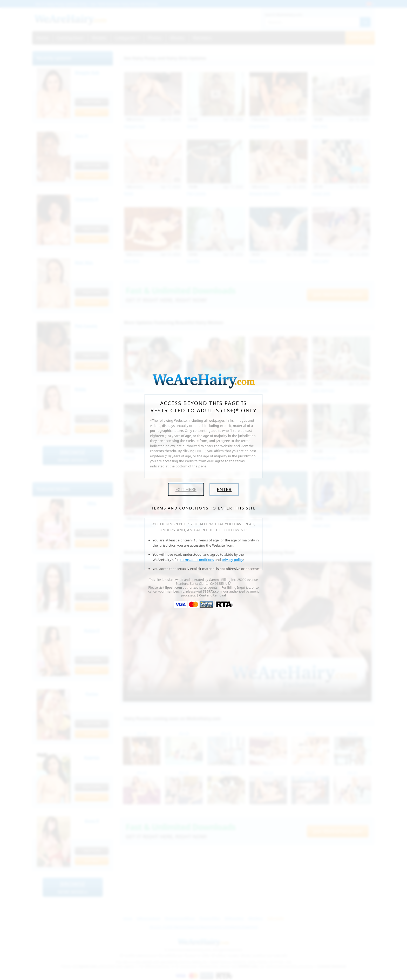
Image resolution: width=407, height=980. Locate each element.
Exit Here (186, 489)
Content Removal (212, 595)
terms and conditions (197, 560)
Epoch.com (174, 588)
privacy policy (232, 560)
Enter (224, 489)
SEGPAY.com (212, 591)
